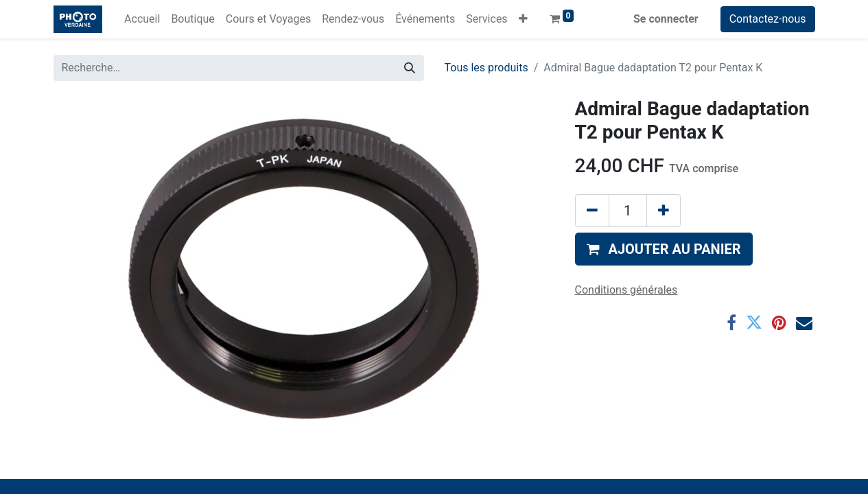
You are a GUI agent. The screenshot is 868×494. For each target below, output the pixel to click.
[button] (523, 19)
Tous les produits (486, 68)
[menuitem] (142, 19)
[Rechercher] (410, 68)
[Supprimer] (592, 211)
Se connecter (666, 19)
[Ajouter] (664, 211)
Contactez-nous (768, 19)
